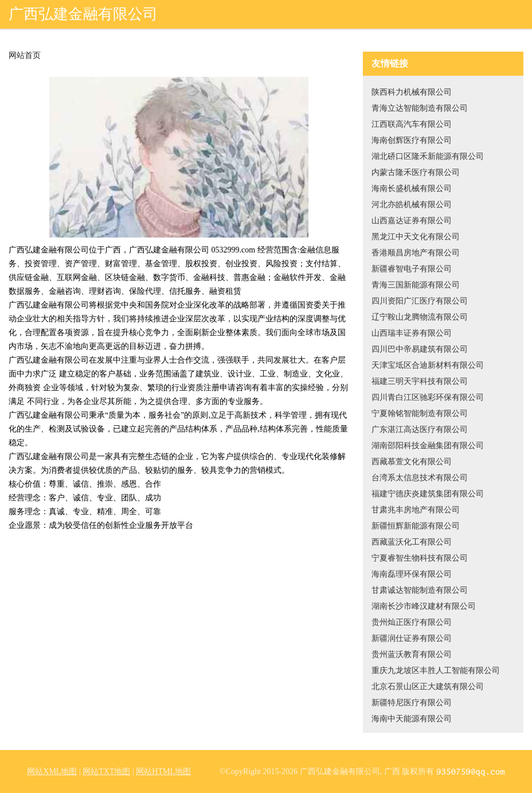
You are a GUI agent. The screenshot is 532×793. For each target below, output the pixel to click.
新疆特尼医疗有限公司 (412, 703)
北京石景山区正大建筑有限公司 (428, 687)
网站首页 (25, 56)
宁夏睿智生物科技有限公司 (420, 558)
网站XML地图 (52, 771)
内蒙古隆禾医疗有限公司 (416, 172)
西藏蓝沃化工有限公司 (412, 542)
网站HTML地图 (163, 771)
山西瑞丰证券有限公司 (412, 333)
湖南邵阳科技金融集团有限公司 (428, 446)
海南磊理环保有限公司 (412, 574)
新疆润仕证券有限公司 (412, 638)
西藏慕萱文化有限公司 (412, 462)
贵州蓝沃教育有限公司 (412, 654)
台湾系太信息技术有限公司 (420, 478)
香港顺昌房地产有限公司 (416, 253)
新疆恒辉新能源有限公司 (416, 526)
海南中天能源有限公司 (412, 719)
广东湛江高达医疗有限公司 (420, 429)
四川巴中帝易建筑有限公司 (420, 349)
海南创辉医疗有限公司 (412, 140)
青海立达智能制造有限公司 (420, 108)
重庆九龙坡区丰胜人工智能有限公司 (436, 670)
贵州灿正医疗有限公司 (412, 622)
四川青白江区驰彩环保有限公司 (428, 397)
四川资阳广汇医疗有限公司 (420, 301)
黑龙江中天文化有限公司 (416, 237)
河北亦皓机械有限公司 (412, 205)
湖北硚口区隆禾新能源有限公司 (428, 156)
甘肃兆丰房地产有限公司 (416, 510)
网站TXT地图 (106, 771)
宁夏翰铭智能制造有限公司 (420, 413)
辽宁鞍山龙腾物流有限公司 (420, 317)
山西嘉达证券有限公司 (412, 221)
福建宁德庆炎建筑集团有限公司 (428, 494)
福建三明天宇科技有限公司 (420, 381)
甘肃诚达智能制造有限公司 (420, 590)
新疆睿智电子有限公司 (412, 269)
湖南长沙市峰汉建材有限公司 (424, 606)
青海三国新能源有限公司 (416, 285)
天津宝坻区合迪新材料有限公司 (428, 365)
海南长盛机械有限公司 (412, 188)
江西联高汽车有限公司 (412, 124)
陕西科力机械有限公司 (412, 92)
